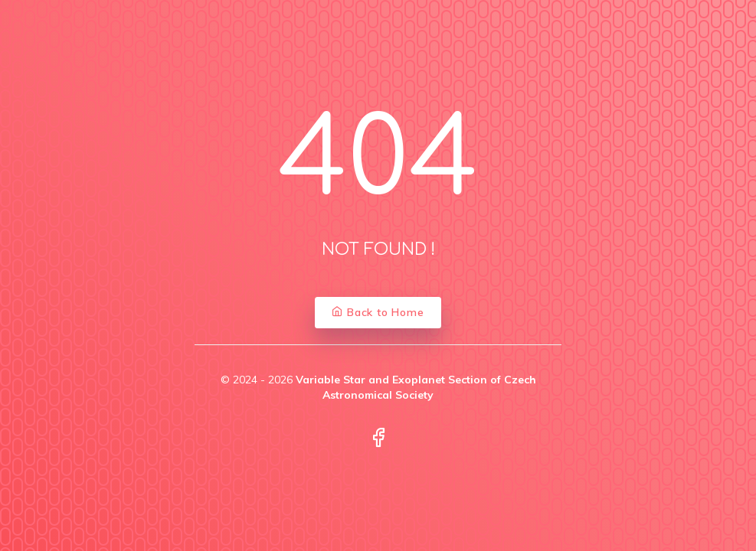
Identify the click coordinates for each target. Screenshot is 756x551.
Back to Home (378, 312)
